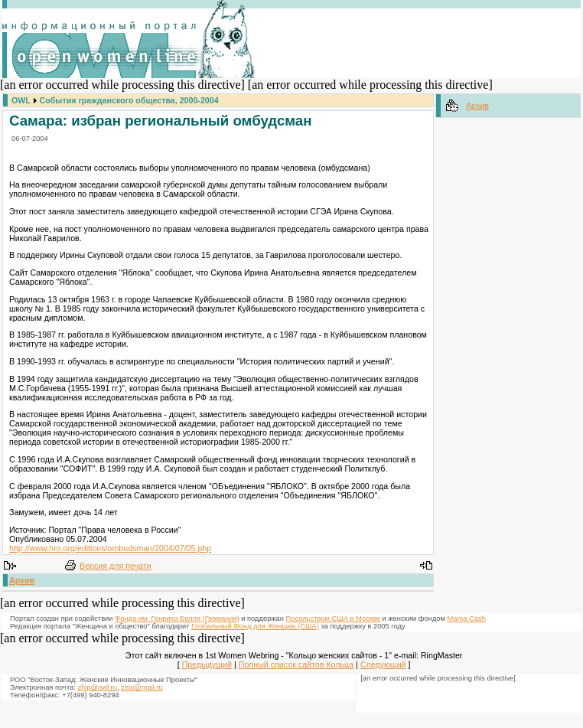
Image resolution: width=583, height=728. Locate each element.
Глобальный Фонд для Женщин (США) (255, 626)
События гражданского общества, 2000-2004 (129, 100)
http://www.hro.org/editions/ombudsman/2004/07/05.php (110, 548)
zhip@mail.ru (142, 687)
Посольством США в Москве (333, 619)
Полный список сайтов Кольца (296, 664)
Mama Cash (467, 619)
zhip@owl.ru (97, 687)
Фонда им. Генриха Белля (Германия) (177, 619)
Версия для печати (116, 566)
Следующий (383, 664)
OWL (21, 100)
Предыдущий (207, 664)
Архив (22, 580)
